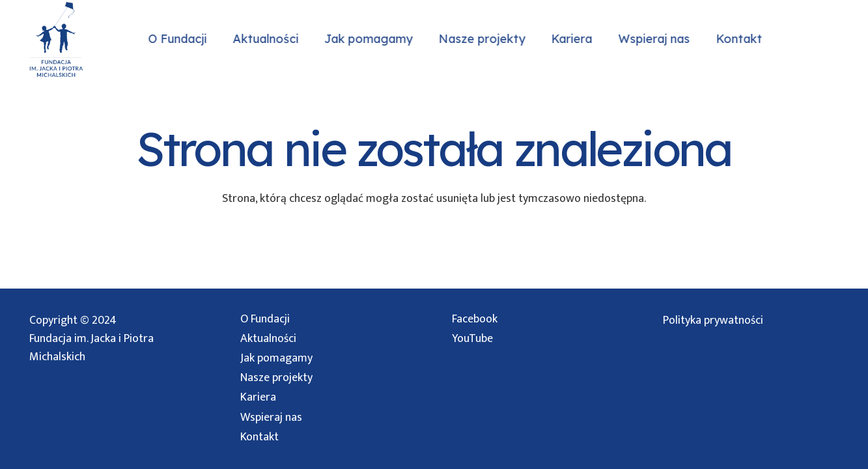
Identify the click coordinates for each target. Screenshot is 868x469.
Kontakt (259, 437)
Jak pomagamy (276, 358)
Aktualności (268, 339)
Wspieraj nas (271, 418)
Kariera (258, 397)
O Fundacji (265, 319)
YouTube (472, 339)
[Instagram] (811, 39)
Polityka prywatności (713, 320)
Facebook (475, 319)
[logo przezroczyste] (55, 39)
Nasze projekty (276, 378)
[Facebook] (837, 39)
